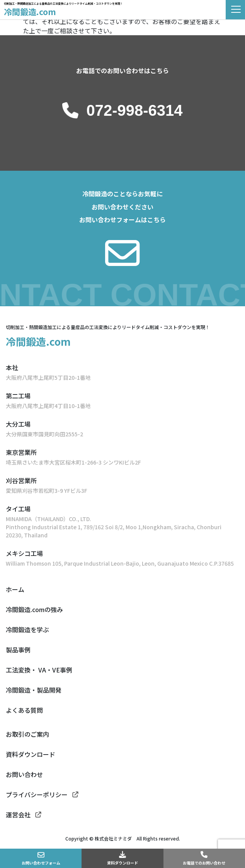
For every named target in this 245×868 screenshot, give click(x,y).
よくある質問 (24, 710)
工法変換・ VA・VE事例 (39, 670)
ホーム (15, 589)
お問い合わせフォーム (41, 863)
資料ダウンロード (122, 863)
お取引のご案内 (27, 734)
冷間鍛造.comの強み (34, 609)
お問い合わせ (24, 774)
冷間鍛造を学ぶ (27, 630)
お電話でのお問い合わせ (204, 863)
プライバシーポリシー (37, 794)
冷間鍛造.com (30, 12)
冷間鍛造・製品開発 (34, 690)
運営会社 (18, 815)
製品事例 (18, 650)
